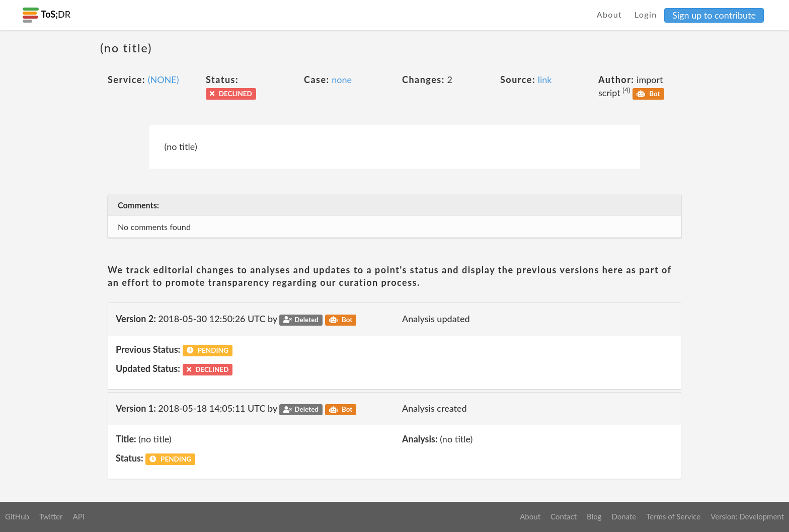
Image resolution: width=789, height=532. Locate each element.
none (342, 80)
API (78, 516)
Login (646, 14)
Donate (624, 516)
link (545, 80)
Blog (594, 516)
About (610, 14)
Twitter (51, 516)
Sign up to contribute (714, 15)
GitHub (17, 516)
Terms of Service (673, 516)
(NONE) (164, 80)
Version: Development (747, 516)
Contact (564, 516)
